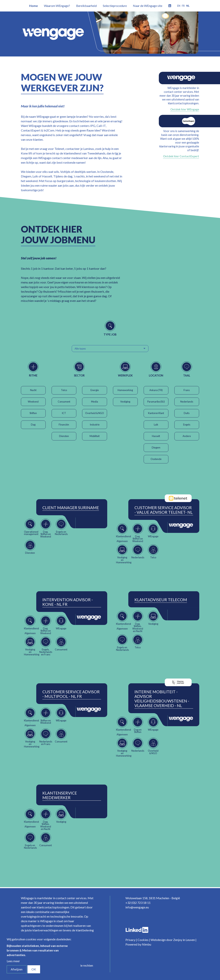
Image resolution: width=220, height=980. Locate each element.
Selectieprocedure (115, 6)
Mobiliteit (95, 436)
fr (183, 6)
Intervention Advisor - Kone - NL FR (68, 602)
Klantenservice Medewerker (60, 795)
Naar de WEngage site (148, 6)
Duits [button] (187, 413)
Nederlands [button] (187, 402)
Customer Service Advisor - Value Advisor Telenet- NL (164, 510)
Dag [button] (33, 425)
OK (34, 969)
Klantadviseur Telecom (161, 600)
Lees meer (13, 961)
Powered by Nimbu (138, 944)
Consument (64, 402)
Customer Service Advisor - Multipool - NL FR (71, 694)
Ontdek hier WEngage (185, 109)
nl (188, 6)
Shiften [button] (33, 413)
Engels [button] (187, 425)
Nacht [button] (33, 390)
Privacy (130, 940)
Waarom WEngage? (57, 6)
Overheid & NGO (95, 413)
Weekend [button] (33, 402)
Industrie (95, 425)
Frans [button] (187, 390)
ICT (64, 413)
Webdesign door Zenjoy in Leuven (173, 940)
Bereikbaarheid (86, 6)
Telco (64, 390)
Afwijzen (17, 969)
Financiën (64, 425)
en (179, 6)
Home (33, 6)
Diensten (64, 436)
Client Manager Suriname (71, 508)
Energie (95, 390)
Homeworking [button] (125, 390)
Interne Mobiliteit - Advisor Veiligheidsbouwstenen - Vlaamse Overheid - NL (162, 699)
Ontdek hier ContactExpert (181, 156)
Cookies (143, 940)
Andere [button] (187, 436)
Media (95, 402)
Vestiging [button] (125, 402)
